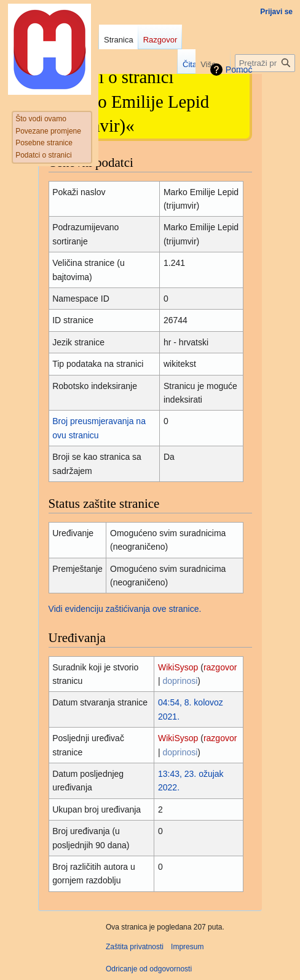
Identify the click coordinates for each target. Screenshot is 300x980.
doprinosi (180, 681)
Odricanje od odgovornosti (149, 969)
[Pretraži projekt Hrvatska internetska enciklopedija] (265, 63)
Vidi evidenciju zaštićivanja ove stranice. (125, 609)
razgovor (220, 667)
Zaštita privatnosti (135, 947)
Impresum (187, 947)
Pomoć (239, 70)
